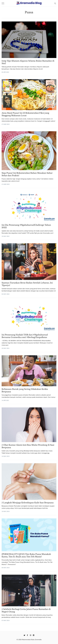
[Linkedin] (34, 635)
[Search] (55, 3)
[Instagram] (31, 635)
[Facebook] (27, 635)
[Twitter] (24, 635)
